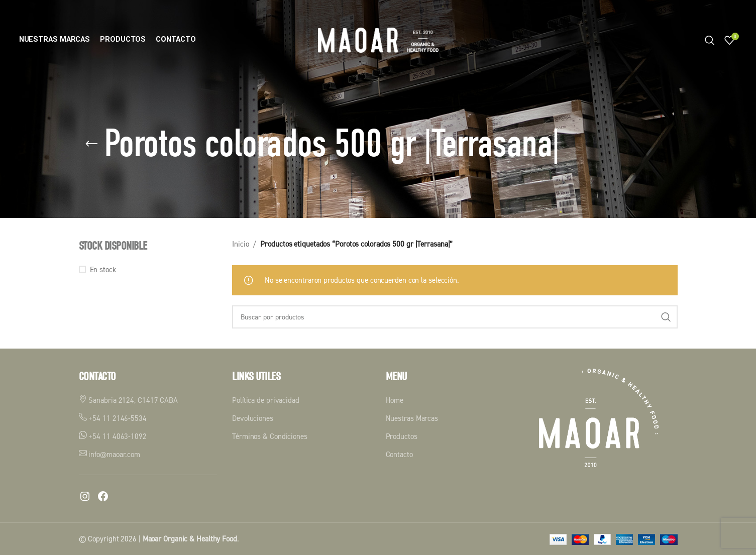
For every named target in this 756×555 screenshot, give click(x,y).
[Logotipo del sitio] (378, 39)
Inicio (240, 244)
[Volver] (91, 144)
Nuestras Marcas (412, 418)
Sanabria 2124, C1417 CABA (128, 400)
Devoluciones (253, 418)
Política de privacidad (266, 400)
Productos (402, 436)
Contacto (399, 454)
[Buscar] (710, 40)
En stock (103, 269)
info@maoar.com (110, 454)
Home (395, 400)
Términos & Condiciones (270, 436)
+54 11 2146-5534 (113, 418)
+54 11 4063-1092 (113, 436)
